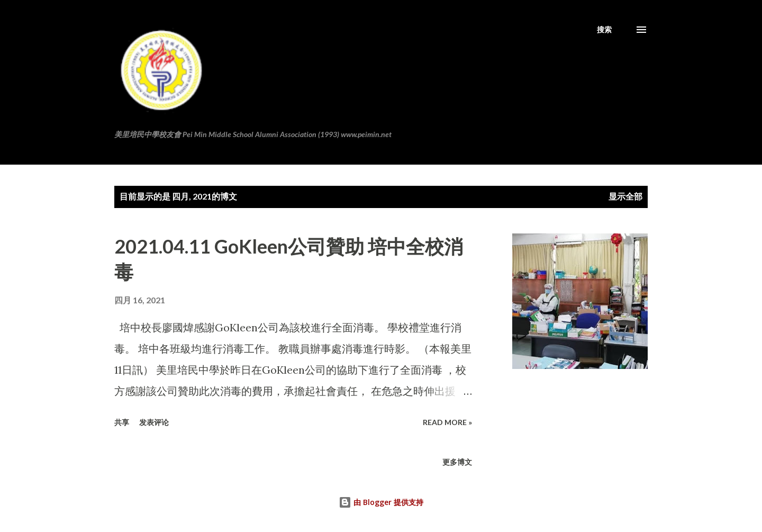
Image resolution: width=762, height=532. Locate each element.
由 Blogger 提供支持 (381, 502)
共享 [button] (122, 422)
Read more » (447, 422)
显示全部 (625, 196)
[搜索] (604, 30)
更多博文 (457, 462)
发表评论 (154, 422)
